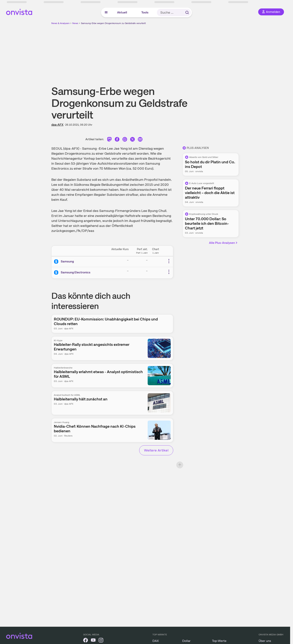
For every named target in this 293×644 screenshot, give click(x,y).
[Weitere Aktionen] (169, 261)
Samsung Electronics (76, 272)
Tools (145, 12)
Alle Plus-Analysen (223, 243)
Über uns (265, 641)
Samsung (67, 261)
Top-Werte (219, 641)
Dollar (186, 641)
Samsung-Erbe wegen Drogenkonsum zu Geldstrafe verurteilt (113, 23)
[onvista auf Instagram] (101, 641)
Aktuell (122, 12)
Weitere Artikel (156, 450)
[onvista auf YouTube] (93, 641)
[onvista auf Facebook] (86, 641)
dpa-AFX (57, 125)
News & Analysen (60, 23)
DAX (156, 641)
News (75, 23)
